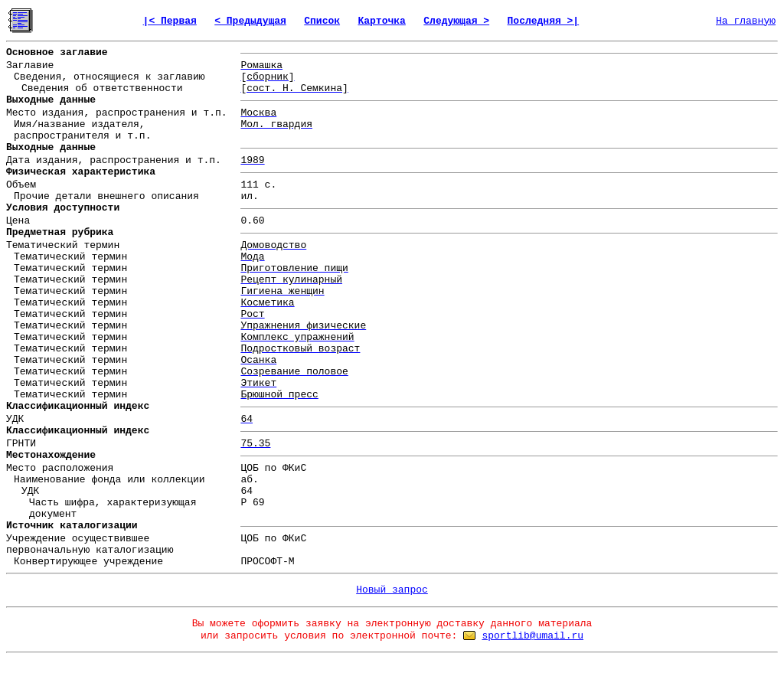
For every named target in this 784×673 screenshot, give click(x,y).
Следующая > (456, 21)
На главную (746, 21)
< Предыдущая (250, 21)
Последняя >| (544, 21)
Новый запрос (392, 590)
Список (322, 21)
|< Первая (170, 21)
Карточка (381, 21)
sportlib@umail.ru (532, 636)
